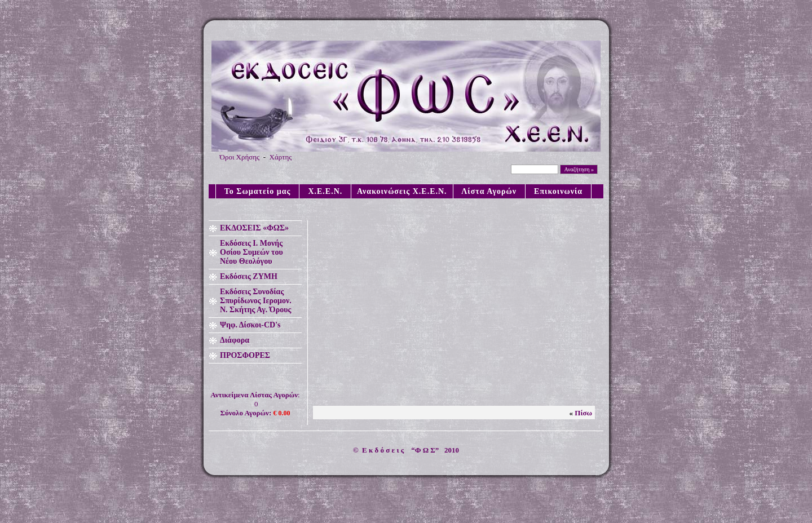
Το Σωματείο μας (257, 191)
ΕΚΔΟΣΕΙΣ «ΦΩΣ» (254, 228)
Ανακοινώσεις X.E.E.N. (402, 191)
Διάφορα (235, 340)
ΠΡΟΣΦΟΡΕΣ (245, 355)
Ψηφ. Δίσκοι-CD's (250, 325)
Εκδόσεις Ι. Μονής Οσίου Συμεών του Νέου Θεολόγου (251, 252)
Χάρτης (281, 157)
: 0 (255, 404)
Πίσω (583, 413)
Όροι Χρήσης (240, 157)
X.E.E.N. (325, 191)
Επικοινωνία (558, 191)
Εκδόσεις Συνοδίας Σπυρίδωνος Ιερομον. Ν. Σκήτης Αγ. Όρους (256, 301)
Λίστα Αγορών (489, 191)
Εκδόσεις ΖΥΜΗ (249, 276)
